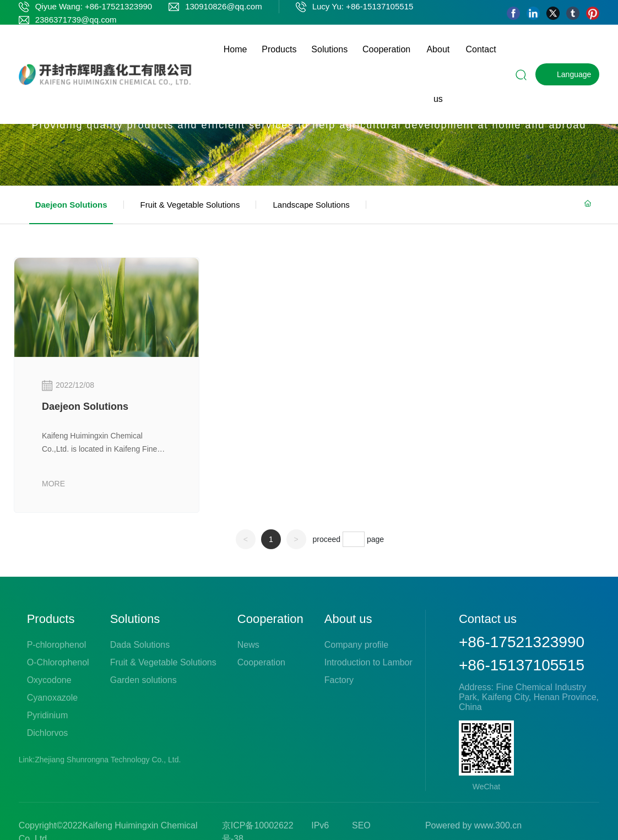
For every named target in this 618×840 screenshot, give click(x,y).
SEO (361, 825)
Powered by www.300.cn (473, 825)
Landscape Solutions (311, 205)
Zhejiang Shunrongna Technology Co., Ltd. (109, 760)
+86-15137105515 (522, 665)
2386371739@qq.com (76, 20)
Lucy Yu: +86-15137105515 (363, 6)
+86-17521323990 (522, 642)
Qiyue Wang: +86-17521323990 (94, 6)
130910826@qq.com (224, 6)
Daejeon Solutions (71, 205)
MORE (53, 484)
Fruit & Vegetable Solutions (190, 205)
